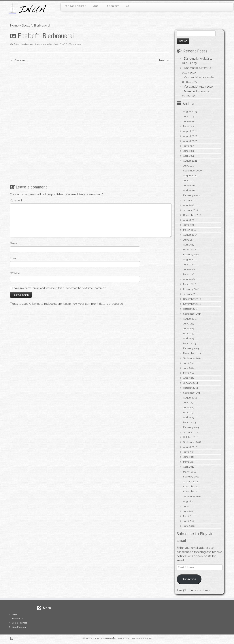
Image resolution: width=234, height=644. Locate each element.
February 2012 (191, 477)
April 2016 (189, 279)
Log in (15, 614)
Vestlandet (191, 87)
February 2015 (191, 348)
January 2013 (190, 432)
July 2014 (188, 363)
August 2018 (190, 220)
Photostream (112, 6)
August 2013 (190, 398)
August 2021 (190, 161)
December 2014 (192, 353)
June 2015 (189, 329)
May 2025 (188, 126)
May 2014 (188, 373)
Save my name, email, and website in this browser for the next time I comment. (60, 288)
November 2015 (192, 304)
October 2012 (190, 437)
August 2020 (190, 176)
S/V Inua (95, 638)
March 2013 (190, 422)
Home (14, 26)
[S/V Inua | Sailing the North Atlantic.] (27, 8)
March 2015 (190, 343)
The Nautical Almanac (75, 6)
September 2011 (192, 496)
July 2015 (188, 324)
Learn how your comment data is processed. (93, 304)
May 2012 (188, 462)
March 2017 (190, 250)
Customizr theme (143, 638)
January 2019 (191, 210)
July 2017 (188, 240)
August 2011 (190, 501)
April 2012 (189, 467)
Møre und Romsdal (197, 91)
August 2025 (190, 111)
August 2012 (190, 447)
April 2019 (189, 205)
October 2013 (190, 388)
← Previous (18, 60)
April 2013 (189, 417)
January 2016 (191, 294)
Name (14, 243)
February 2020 (191, 195)
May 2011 (188, 516)
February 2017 (191, 255)
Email (13, 258)
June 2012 (189, 457)
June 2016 (189, 269)
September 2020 (193, 171)
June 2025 (189, 121)
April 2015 (189, 338)
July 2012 (188, 452)
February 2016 (191, 289)
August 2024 (190, 131)
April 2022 (189, 156)
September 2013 (192, 393)
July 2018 (189, 225)
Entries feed (18, 619)
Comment (17, 201)
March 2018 (190, 230)
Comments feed (20, 623)
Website (15, 273)
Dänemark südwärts (197, 68)
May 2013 (188, 412)
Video (96, 6)
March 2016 (190, 284)
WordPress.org (19, 627)
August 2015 (190, 319)
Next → (164, 60)
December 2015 (192, 299)
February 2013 (191, 427)
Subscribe (189, 579)
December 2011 (192, 487)
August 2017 (190, 235)
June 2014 (189, 368)
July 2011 (188, 506)
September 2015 (192, 314)
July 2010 (189, 521)
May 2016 (189, 274)
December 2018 (192, 215)
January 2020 (191, 200)
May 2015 (188, 334)
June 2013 (189, 408)
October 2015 (190, 309)
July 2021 (188, 166)
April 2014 (189, 378)
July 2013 (188, 403)
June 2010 (189, 526)
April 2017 (189, 245)
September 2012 (192, 442)
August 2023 (190, 136)
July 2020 (189, 181)
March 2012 (190, 472)
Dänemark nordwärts (198, 59)
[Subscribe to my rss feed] (13, 639)
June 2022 (189, 151)
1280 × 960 (51, 44)
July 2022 (188, 146)
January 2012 (190, 482)
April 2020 (189, 190)
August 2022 (190, 141)
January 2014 (191, 383)
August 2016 (190, 259)
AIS (128, 6)
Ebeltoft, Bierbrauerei (70, 44)
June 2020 (189, 185)
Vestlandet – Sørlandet (199, 77)
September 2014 (192, 358)
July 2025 (188, 116)
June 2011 (189, 511)
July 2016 (189, 264)
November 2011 (192, 491)
